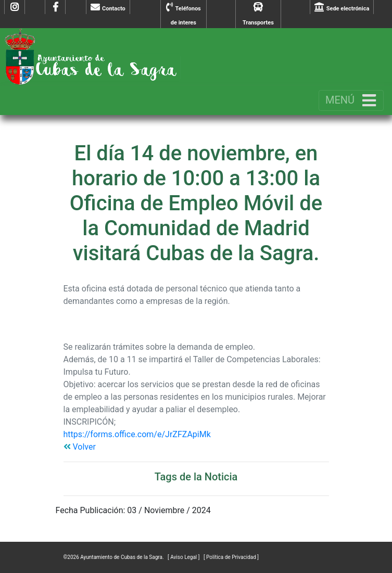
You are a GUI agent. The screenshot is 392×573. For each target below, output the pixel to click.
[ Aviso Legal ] (184, 557)
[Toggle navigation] (351, 100)
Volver (80, 447)
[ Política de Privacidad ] (231, 557)
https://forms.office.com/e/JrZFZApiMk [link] (137, 434)
